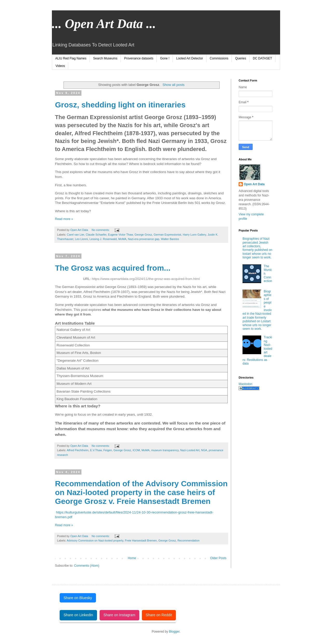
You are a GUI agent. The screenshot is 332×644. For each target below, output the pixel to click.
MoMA (122, 239)
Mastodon (245, 384)
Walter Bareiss (170, 239)
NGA (204, 450)
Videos (60, 66)
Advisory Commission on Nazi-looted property (95, 540)
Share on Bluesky (78, 598)
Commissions (219, 58)
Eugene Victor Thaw (120, 235)
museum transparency (165, 450)
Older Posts (218, 558)
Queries (241, 58)
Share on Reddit (159, 615)
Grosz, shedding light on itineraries (120, 105)
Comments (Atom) (87, 566)
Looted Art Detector (189, 58)
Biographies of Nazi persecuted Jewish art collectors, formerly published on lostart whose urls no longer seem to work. (257, 248)
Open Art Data (254, 184)
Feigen (108, 450)
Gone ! (165, 58)
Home (132, 558)
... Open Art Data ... (104, 24)
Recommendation (188, 540)
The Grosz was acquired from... (113, 268)
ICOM (136, 450)
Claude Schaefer (96, 235)
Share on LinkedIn (78, 615)
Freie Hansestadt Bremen (141, 540)
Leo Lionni (81, 239)
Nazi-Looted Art (190, 450)
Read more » (64, 219)
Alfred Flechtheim (78, 450)
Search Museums (105, 58)
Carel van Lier (76, 235)
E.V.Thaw (96, 450)
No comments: (101, 230)
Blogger (174, 632)
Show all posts (173, 85)
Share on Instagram (119, 615)
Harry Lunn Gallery (195, 235)
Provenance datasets (139, 58)
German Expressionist (167, 235)
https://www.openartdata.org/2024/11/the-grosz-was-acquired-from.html (146, 279)
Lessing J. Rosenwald (103, 239)
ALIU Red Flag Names (71, 58)
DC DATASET (262, 58)
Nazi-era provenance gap (144, 239)
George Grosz (143, 235)
